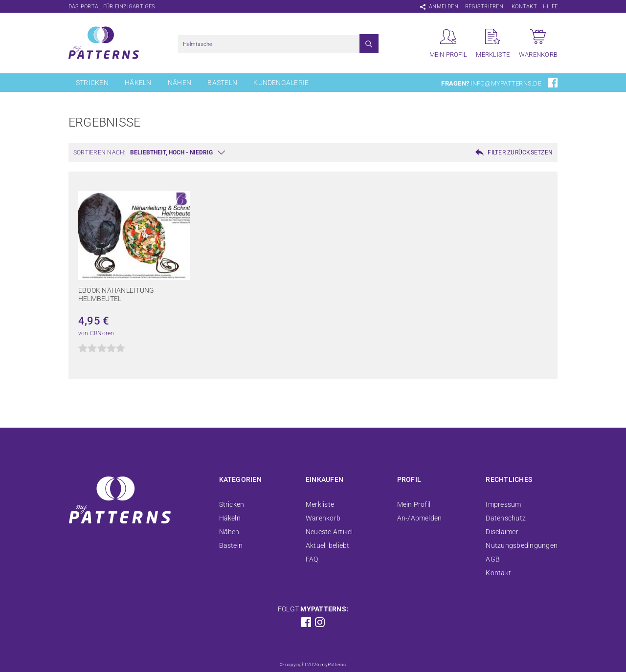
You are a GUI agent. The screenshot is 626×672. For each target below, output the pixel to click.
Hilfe (550, 7)
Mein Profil (414, 504)
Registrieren (484, 7)
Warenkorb (323, 518)
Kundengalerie (281, 83)
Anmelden (444, 7)
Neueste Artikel (329, 532)
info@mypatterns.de (506, 83)
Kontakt (524, 7)
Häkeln (138, 83)
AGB (493, 559)
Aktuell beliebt (328, 545)
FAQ (312, 559)
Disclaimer (502, 532)
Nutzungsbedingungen (522, 545)
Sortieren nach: (100, 152)
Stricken (92, 83)
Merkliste (320, 504)
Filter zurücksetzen (520, 152)
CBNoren (102, 333)
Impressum (503, 504)
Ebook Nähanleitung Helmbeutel (116, 294)
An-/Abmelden (420, 518)
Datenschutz (506, 518)
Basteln (222, 83)
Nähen (179, 83)
